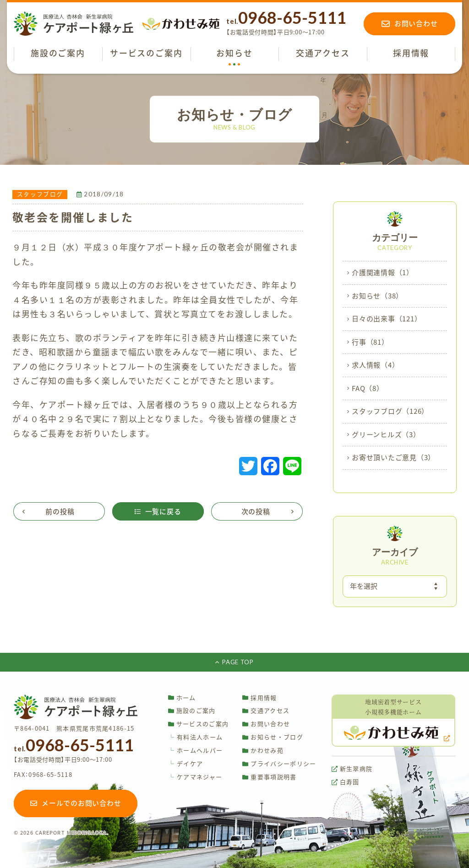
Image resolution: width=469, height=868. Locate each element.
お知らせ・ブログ (273, 737)
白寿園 (346, 782)
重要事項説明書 (269, 777)
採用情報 (259, 697)
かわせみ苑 (263, 751)
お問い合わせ (266, 724)
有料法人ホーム (195, 737)
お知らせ (377, 296)
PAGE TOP (234, 662)
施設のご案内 (192, 711)
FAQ (368, 389)
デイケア (185, 764)
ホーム (182, 697)
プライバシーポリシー (279, 764)
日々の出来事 (387, 319)
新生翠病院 (352, 769)
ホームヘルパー (195, 751)
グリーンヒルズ (386, 435)
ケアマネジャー (195, 777)
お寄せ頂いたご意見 (393, 458)
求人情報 (375, 365)
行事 (370, 342)
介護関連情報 (383, 273)
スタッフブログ (390, 412)
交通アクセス (266, 711)
